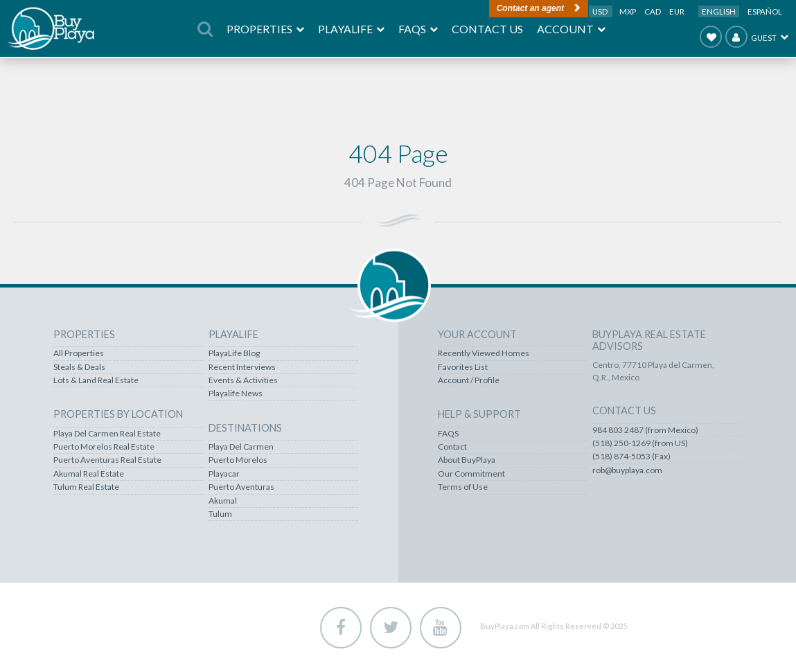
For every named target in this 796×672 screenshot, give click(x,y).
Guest (751, 37)
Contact (452, 447)
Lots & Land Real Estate (96, 380)
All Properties (79, 353)
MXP (628, 11)
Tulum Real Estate (86, 487)
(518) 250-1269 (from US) (640, 443)
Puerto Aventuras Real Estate (107, 460)
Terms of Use (463, 487)
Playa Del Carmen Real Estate (107, 434)
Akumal (223, 501)
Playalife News (236, 394)
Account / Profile (469, 380)
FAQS (448, 434)
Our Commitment (471, 474)
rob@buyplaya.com (627, 470)
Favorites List (463, 367)
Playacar (224, 474)
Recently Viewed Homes (484, 353)
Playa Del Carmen (241, 447)
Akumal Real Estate (89, 474)
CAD (653, 11)
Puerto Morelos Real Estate (104, 447)
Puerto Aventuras (241, 487)
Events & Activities (243, 380)
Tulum (220, 514)
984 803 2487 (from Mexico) (645, 430)
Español (765, 11)
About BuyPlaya (467, 460)
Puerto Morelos (238, 460)
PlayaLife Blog (234, 353)
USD (601, 11)
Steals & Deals (79, 367)
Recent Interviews (242, 367)
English (719, 11)
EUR (677, 11)
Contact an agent (530, 8)
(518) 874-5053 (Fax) (631, 457)
